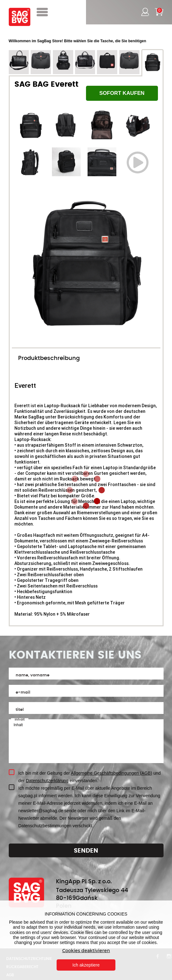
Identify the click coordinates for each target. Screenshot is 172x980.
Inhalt (20, 720)
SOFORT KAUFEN (122, 93)
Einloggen (144, 12)
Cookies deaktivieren (86, 951)
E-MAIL (23, 693)
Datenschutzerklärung (47, 781)
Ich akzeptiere (86, 965)
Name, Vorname (33, 675)
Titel (20, 710)
